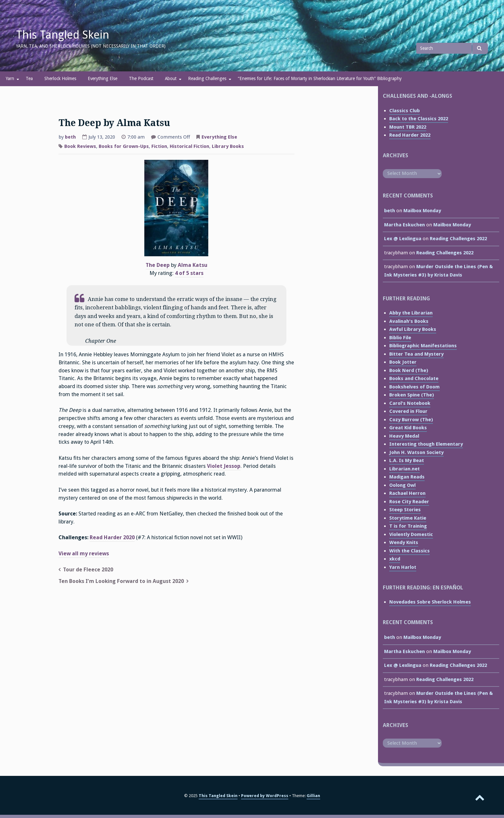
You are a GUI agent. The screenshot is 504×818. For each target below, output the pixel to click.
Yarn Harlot (403, 567)
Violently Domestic (411, 534)
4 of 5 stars (189, 273)
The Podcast (141, 78)
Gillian (313, 796)
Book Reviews (80, 146)
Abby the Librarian (411, 313)
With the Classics (410, 551)
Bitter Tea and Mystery (416, 354)
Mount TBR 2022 (408, 127)
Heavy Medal (404, 436)
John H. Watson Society (416, 452)
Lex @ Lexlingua (403, 239)
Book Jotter (403, 362)
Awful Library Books (413, 329)
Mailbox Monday (422, 211)
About (171, 78)
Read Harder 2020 (112, 537)
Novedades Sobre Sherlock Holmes (430, 602)
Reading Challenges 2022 (458, 239)
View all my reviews (84, 554)
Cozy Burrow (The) (411, 420)
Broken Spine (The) (412, 395)
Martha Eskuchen (405, 225)
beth (70, 137)
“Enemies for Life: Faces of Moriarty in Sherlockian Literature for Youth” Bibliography (320, 78)
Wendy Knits (404, 542)
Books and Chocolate (414, 378)
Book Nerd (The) (409, 370)
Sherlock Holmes (60, 78)
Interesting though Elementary (426, 444)
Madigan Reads (407, 477)
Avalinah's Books (409, 321)
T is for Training (408, 526)
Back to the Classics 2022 (419, 119)
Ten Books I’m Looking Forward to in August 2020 (121, 581)
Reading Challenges (207, 78)
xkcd (395, 559)
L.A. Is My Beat (407, 460)
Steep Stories (405, 510)
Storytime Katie (408, 518)
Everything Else (103, 78)
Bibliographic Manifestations (423, 346)
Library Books (228, 146)
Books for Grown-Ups (124, 146)
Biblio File (400, 338)
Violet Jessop (224, 466)
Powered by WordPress (265, 796)
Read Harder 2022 (410, 135)
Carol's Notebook (410, 403)
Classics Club (405, 111)
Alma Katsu (193, 265)
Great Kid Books (408, 428)
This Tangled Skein (63, 35)
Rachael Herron (407, 493)
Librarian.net (405, 469)
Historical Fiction (189, 146)
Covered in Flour (408, 411)
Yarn (10, 78)
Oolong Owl (402, 485)
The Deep (158, 265)
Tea (29, 78)
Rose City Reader (409, 502)
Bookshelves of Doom (414, 387)
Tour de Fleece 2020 (88, 570)
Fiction (159, 146)
